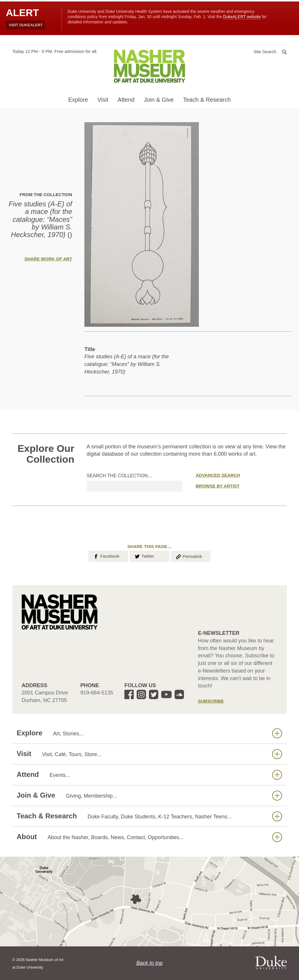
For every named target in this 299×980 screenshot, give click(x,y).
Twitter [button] (144, 556)
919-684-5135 (97, 693)
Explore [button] (78, 100)
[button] (270, 51)
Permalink (189, 556)
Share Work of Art (48, 259)
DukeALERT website (242, 17)
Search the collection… (120, 476)
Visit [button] (103, 100)
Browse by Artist (218, 486)
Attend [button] (126, 100)
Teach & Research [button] (207, 100)
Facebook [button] (106, 556)
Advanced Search (218, 475)
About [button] (149, 837)
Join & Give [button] (159, 100)
